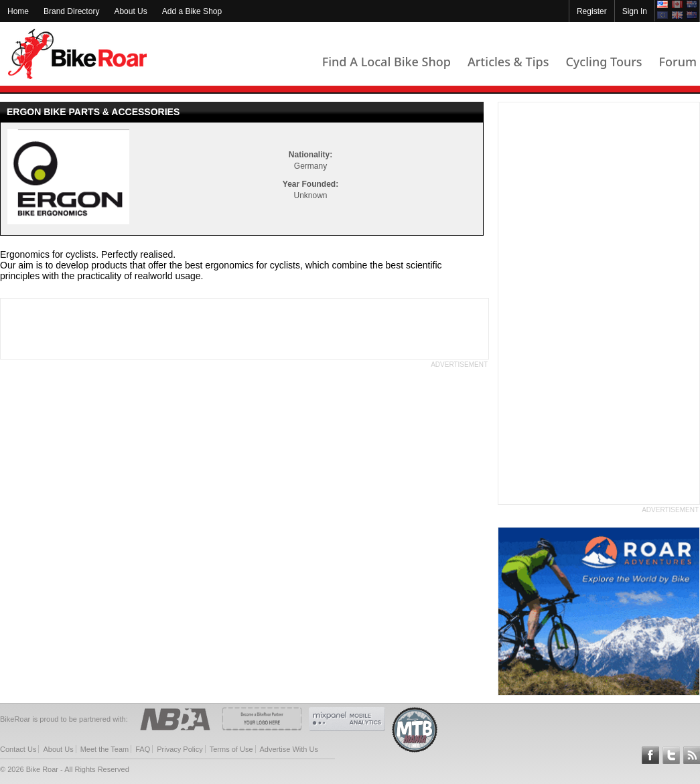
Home (18, 11)
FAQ (143, 749)
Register (592, 11)
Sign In (635, 11)
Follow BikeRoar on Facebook (650, 755)
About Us (130, 11)
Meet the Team (105, 749)
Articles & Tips (508, 62)
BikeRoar (77, 54)
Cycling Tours (604, 62)
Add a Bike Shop (192, 11)
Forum (678, 62)
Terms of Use (231, 749)
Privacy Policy (180, 749)
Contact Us (18, 749)
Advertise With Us (289, 749)
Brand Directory (71, 11)
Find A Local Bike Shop (387, 62)
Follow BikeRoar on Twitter (671, 755)
